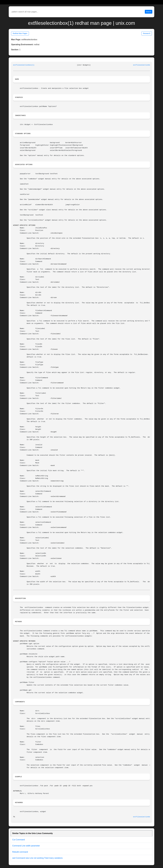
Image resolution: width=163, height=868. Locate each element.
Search (149, 12)
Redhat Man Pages (20, 33)
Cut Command (18, 840)
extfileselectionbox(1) (24, 65)
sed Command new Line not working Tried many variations (37, 858)
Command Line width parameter (26, 846)
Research (147, 33)
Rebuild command (20, 852)
